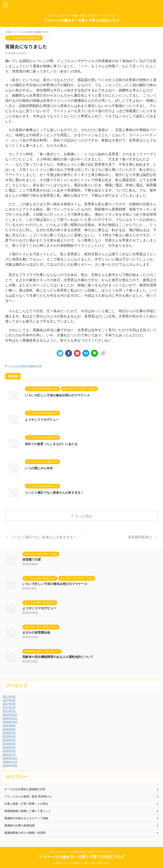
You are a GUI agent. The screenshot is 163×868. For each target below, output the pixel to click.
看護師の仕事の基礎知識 (19, 825)
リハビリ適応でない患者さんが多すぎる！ (54, 493)
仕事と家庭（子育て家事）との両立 (26, 804)
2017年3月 (9, 704)
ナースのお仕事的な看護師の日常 (25, 366)
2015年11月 (10, 762)
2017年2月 (9, 707)
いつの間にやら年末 (39, 468)
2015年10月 (10, 765)
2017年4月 (9, 700)
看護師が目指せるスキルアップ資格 (26, 818)
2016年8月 (9, 729)
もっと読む (84, 516)
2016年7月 (9, 733)
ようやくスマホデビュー (42, 420)
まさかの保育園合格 (36, 633)
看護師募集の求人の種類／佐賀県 (25, 833)
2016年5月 (9, 740)
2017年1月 (9, 711)
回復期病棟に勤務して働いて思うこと (28, 811)
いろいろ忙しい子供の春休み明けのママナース (57, 395)
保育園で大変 (32, 560)
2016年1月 (9, 755)
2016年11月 (10, 718)
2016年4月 (9, 744)
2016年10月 (10, 722)
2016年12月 (10, 715)
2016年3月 (9, 747)
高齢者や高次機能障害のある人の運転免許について (58, 657)
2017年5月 (9, 697)
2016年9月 (9, 726)
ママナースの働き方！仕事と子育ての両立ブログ (81, 20)
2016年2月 (9, 751)
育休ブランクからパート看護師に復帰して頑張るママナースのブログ (81, 852)
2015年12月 (10, 758)
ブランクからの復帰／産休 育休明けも (28, 797)
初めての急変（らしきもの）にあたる (51, 444)
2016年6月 (9, 736)
